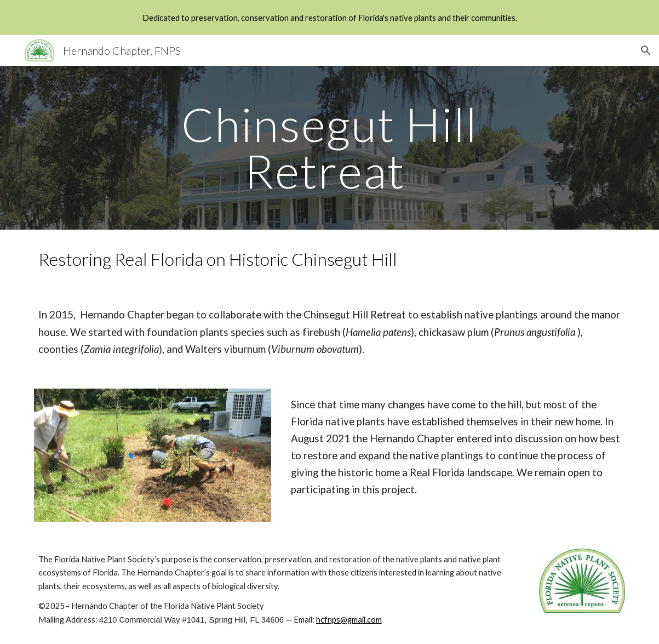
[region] (329, 18)
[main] (329, 148)
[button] (646, 50)
